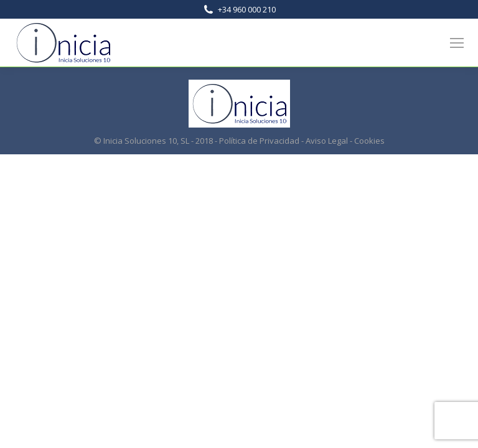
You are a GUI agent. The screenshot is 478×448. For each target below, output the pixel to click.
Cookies (369, 141)
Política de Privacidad (259, 141)
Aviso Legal (327, 141)
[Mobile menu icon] (457, 43)
